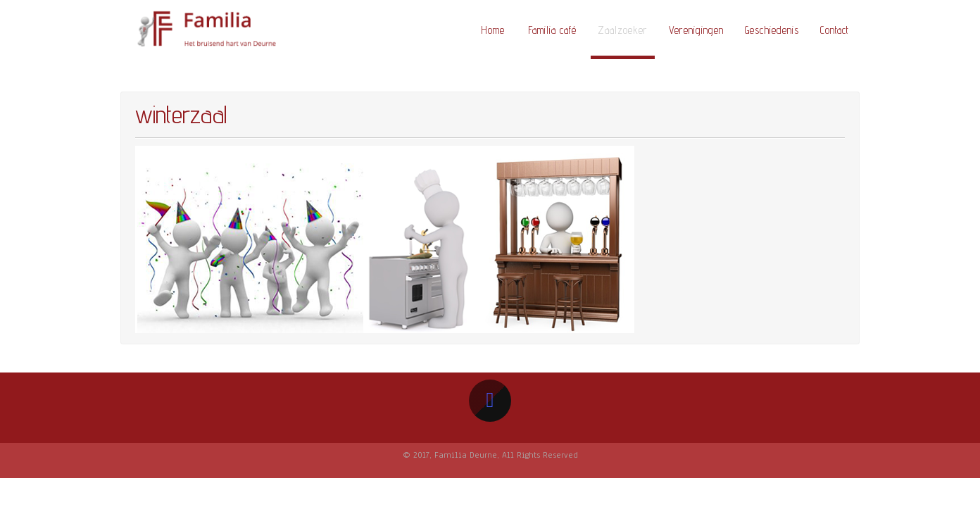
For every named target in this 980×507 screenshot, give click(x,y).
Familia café (552, 30)
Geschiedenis (772, 30)
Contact (835, 30)
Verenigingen (696, 30)
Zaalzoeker (623, 30)
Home (493, 30)
